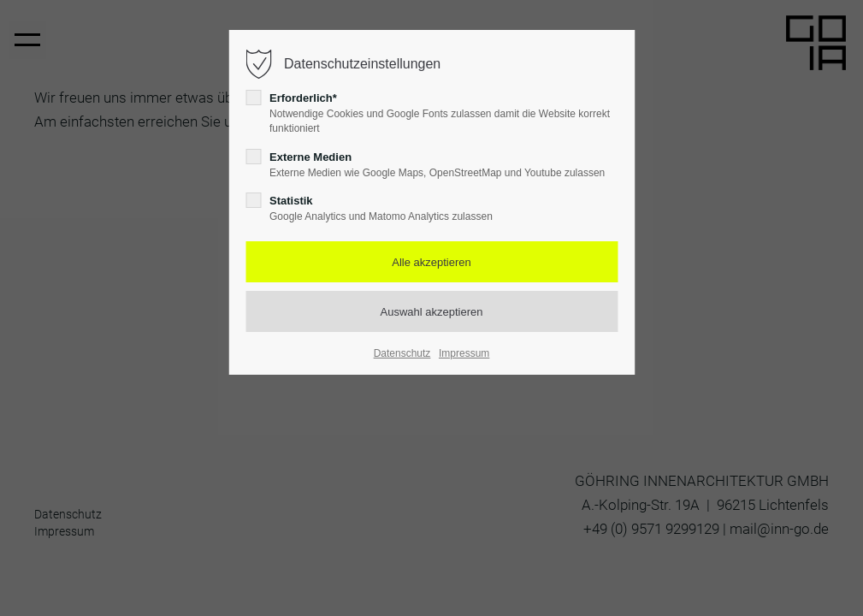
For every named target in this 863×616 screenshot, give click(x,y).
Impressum (464, 353)
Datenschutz (402, 353)
